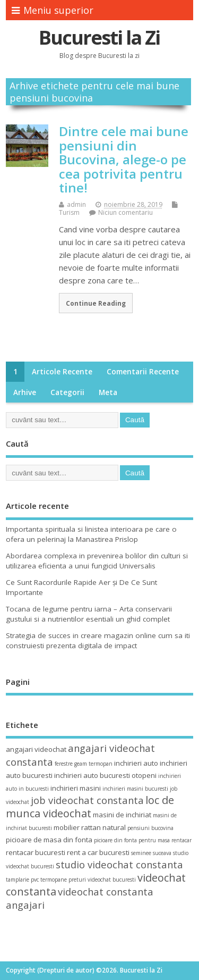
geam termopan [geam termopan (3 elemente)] (93, 764)
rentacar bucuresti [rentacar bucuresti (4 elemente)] (36, 852)
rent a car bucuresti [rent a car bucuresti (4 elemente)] (98, 852)
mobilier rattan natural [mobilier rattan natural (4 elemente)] (90, 827)
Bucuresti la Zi (99, 37)
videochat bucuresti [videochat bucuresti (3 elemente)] (112, 880)
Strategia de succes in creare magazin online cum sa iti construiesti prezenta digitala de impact (98, 640)
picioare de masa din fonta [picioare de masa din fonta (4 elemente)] (49, 840)
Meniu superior (53, 10)
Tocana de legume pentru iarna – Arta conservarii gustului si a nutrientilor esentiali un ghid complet (89, 614)
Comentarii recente (143, 372)
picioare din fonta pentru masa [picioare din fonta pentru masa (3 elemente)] (132, 840)
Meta (108, 392)
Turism (69, 212)
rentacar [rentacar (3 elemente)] (181, 840)
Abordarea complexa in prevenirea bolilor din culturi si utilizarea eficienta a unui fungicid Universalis (97, 561)
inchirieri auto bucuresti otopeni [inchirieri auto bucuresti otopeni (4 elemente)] (105, 775)
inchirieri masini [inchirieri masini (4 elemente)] (76, 788)
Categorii (67, 392)
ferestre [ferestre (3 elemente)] (64, 764)
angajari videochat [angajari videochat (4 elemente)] (36, 749)
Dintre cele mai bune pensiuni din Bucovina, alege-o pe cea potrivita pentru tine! (124, 159)
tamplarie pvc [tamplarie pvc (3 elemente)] (22, 880)
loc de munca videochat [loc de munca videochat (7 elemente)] (90, 807)
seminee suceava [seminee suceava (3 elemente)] (151, 853)
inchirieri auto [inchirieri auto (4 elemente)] (136, 763)
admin (76, 204)
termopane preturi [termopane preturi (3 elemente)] (63, 880)
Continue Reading (96, 303)
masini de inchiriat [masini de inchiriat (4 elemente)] (122, 815)
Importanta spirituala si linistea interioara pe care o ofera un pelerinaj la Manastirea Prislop (91, 534)
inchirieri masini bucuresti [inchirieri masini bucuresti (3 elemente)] (135, 789)
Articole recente (62, 372)
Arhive (25, 392)
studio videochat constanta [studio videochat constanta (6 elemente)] (119, 864)
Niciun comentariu (126, 212)
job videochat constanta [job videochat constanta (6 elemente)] (87, 800)
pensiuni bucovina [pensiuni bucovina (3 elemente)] (150, 828)
